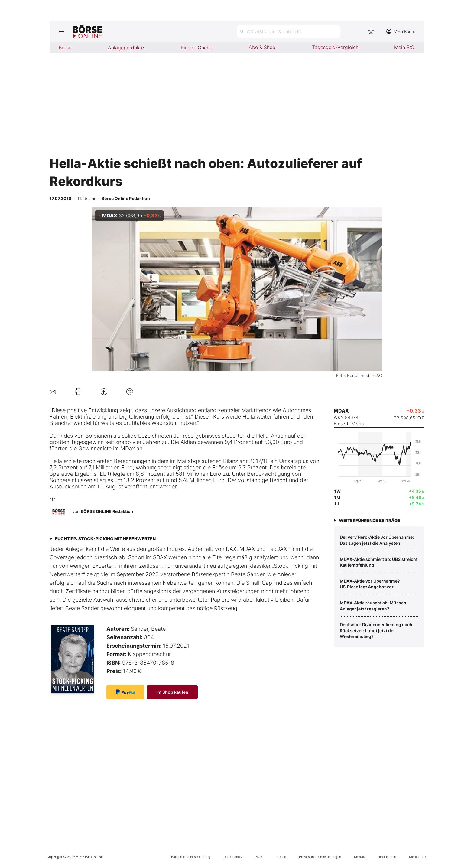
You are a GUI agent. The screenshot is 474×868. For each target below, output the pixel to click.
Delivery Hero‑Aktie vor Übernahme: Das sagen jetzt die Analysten (377, 540)
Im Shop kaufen (172, 692)
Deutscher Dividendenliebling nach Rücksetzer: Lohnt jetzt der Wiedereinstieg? (376, 630)
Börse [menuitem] (65, 48)
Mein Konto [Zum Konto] (401, 31)
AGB (259, 857)
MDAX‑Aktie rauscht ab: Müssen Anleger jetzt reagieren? (373, 606)
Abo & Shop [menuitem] (262, 47)
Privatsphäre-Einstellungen (320, 857)
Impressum (388, 857)
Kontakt (360, 857)
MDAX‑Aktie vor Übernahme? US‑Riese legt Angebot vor (370, 584)
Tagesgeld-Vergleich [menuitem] (335, 47)
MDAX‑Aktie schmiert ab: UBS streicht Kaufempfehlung (379, 562)
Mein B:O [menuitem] (404, 47)
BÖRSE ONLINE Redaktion (107, 511)
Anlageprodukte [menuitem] (126, 48)
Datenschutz (233, 857)
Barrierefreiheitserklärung (191, 857)
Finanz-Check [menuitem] (196, 48)
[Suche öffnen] (288, 31)
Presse (281, 857)
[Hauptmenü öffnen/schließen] (61, 31)
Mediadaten (418, 857)
